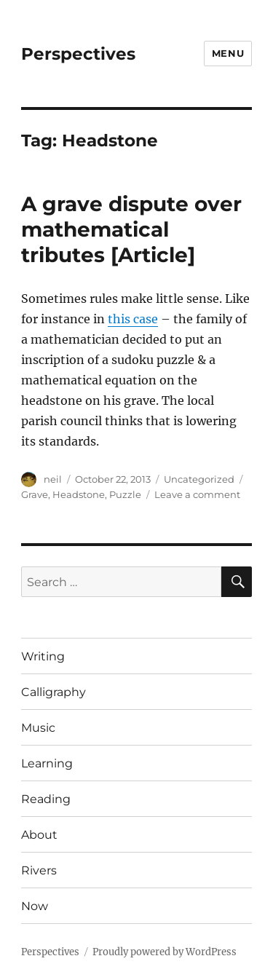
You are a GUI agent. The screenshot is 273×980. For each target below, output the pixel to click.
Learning (47, 763)
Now (35, 906)
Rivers (39, 870)
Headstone (79, 494)
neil (53, 479)
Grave (35, 494)
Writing (43, 656)
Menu (228, 53)
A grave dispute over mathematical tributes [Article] (131, 229)
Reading (46, 799)
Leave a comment (197, 494)
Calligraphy (54, 692)
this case (133, 319)
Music (38, 728)
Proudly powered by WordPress (165, 952)
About (39, 835)
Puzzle (125, 494)
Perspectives (78, 54)
